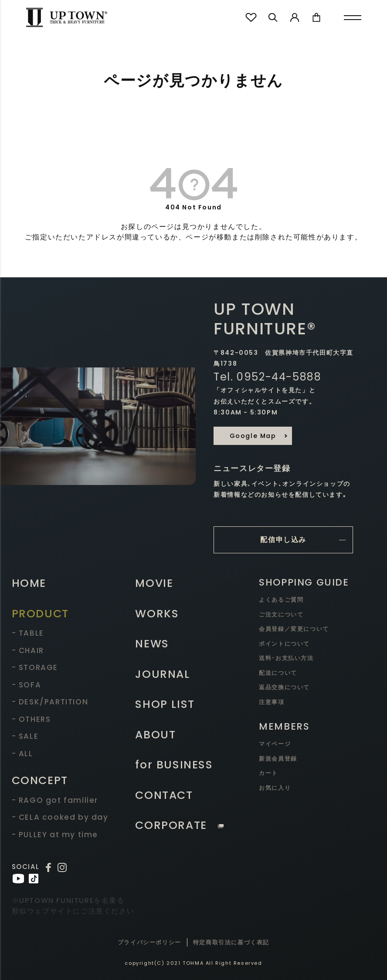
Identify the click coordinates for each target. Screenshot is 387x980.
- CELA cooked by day (60, 817)
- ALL (22, 754)
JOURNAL (162, 674)
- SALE (25, 736)
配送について (278, 673)
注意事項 (272, 702)
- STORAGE (35, 667)
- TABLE (28, 633)
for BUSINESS (174, 765)
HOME (29, 583)
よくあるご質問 (281, 600)
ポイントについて (284, 644)
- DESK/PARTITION (50, 702)
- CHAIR (28, 650)
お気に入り (275, 788)
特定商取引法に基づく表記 (231, 942)
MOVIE (154, 583)
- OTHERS (31, 719)
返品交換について (284, 687)
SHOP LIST (165, 704)
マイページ (275, 744)
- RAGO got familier (55, 800)
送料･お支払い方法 (286, 658)
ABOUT (155, 735)
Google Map (253, 436)
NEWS (152, 644)
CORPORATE (179, 825)
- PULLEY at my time (55, 835)
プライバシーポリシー (149, 942)
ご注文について (281, 615)
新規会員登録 (278, 759)
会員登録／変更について (294, 629)
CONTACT (164, 795)
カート (268, 773)
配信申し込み (283, 540)
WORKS (157, 614)
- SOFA (27, 685)
